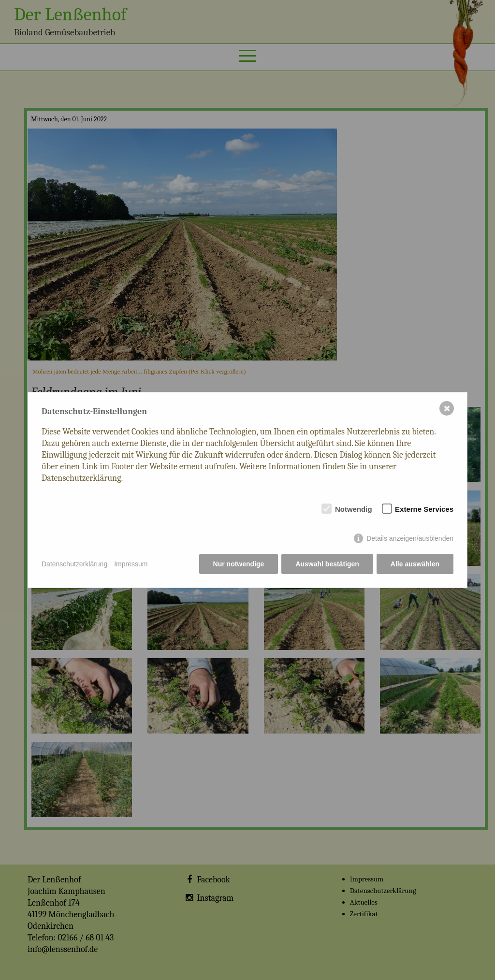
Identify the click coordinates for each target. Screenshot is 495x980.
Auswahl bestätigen (327, 564)
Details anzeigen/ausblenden (410, 538)
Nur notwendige (239, 564)
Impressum (131, 564)
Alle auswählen (415, 564)
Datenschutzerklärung (74, 564)
